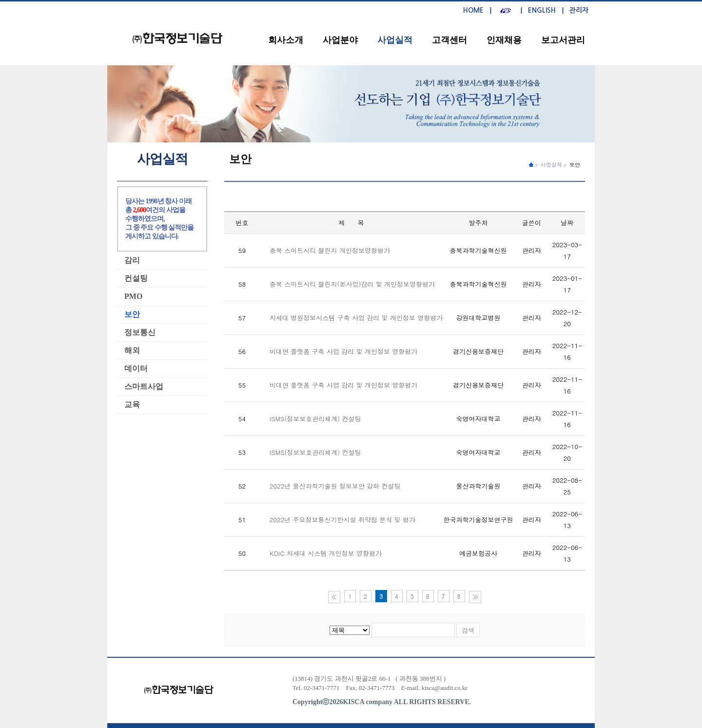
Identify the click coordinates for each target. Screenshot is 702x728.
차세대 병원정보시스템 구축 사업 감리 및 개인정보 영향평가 (356, 318)
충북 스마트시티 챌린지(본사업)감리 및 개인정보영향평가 (352, 284)
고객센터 (449, 40)
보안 (575, 165)
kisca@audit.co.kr (445, 688)
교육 (132, 404)
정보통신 (140, 332)
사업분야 (340, 40)
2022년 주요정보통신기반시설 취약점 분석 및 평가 (342, 520)
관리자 (579, 10)
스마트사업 (144, 386)
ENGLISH (542, 10)
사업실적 (395, 40)
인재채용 (504, 40)
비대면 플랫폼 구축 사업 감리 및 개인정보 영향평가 (343, 351)
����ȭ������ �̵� (531, 164)
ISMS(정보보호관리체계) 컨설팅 (315, 419)
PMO (133, 296)
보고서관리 (563, 40)
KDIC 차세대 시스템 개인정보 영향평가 (326, 553)
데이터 (136, 368)
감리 (132, 260)
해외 (132, 350)
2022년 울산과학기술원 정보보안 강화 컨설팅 (335, 486)
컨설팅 (136, 278)
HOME (473, 10)
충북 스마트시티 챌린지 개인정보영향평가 (330, 250)
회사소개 (286, 40)
